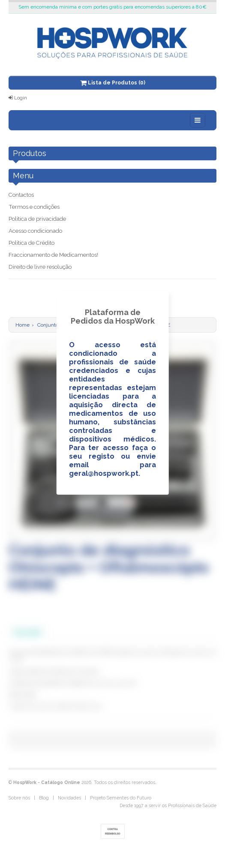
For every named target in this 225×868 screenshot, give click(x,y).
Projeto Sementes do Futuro (121, 798)
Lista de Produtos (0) (113, 83)
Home (22, 325)
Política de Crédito (31, 243)
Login (18, 98)
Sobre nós (19, 798)
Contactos (21, 195)
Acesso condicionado (35, 231)
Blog (44, 798)
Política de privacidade (37, 219)
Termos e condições (34, 207)
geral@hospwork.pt (104, 473)
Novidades (69, 798)
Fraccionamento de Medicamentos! (53, 255)
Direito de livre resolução (40, 267)
